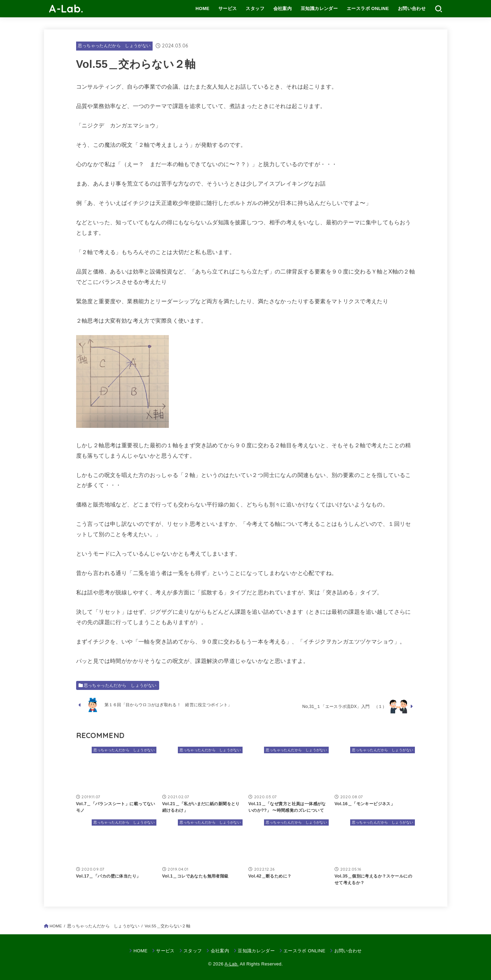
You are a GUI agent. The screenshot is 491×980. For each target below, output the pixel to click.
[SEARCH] (439, 9)
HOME (202, 8)
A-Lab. (66, 8)
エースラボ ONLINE (368, 8)
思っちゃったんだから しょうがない (114, 46)
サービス (228, 8)
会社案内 (283, 8)
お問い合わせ (412, 8)
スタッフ (255, 8)
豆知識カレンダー (319, 8)
